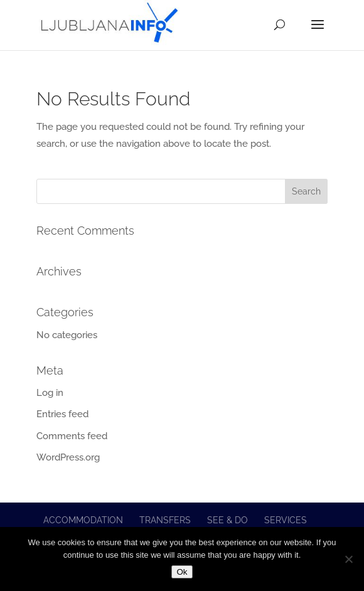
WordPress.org (68, 457)
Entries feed (62, 414)
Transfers (165, 520)
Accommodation (83, 520)
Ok (182, 572)
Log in (50, 393)
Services (286, 520)
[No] (348, 559)
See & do (227, 520)
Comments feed (72, 436)
